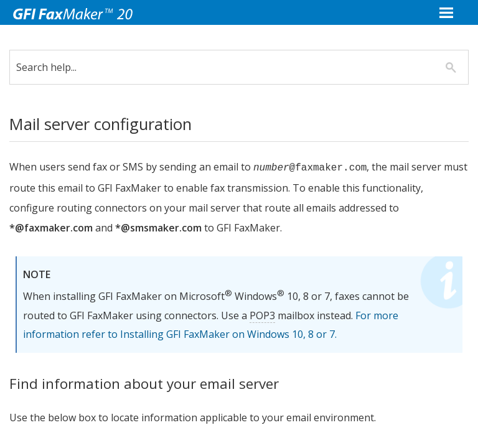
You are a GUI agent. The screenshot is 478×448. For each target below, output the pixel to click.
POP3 (272, 315)
